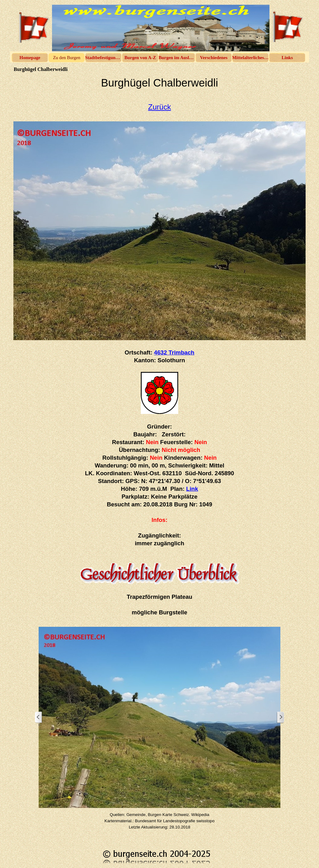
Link (192, 489)
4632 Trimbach (174, 352)
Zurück (159, 107)
